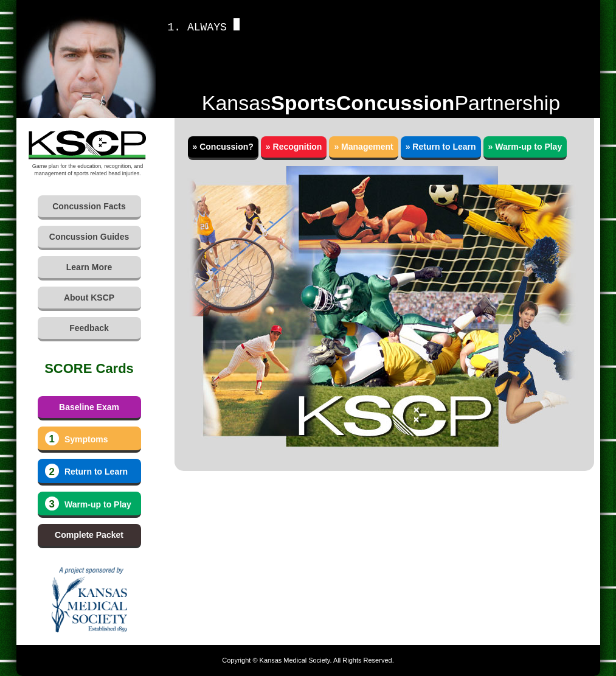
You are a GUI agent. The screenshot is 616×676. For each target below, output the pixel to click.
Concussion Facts (89, 206)
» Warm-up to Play (525, 147)
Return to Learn (87, 471)
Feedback (89, 328)
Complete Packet (89, 535)
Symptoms (77, 439)
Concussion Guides (89, 237)
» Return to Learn (441, 147)
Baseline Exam (89, 407)
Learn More (89, 267)
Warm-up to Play (88, 504)
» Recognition (294, 147)
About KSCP (89, 298)
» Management (363, 147)
